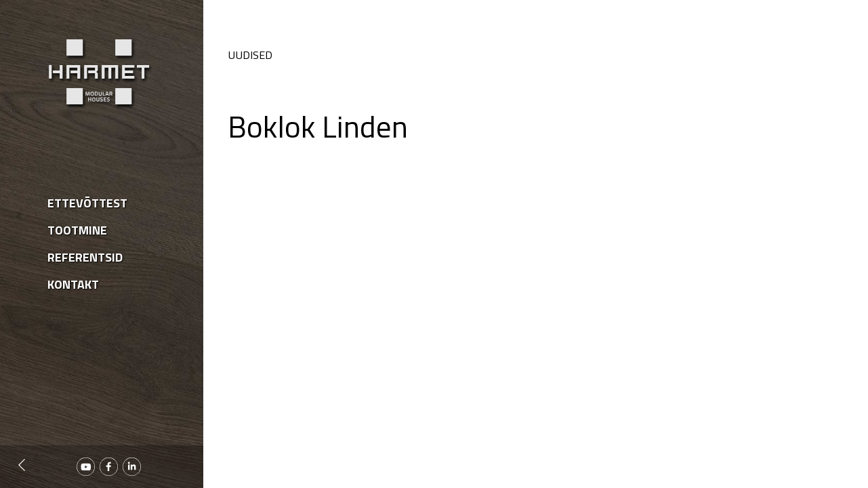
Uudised (250, 55)
